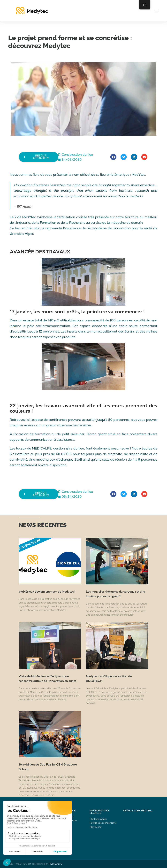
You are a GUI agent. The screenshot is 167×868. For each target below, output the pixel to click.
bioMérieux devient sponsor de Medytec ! (47, 592)
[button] (113, 157)
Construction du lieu (77, 155)
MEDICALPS (55, 864)
